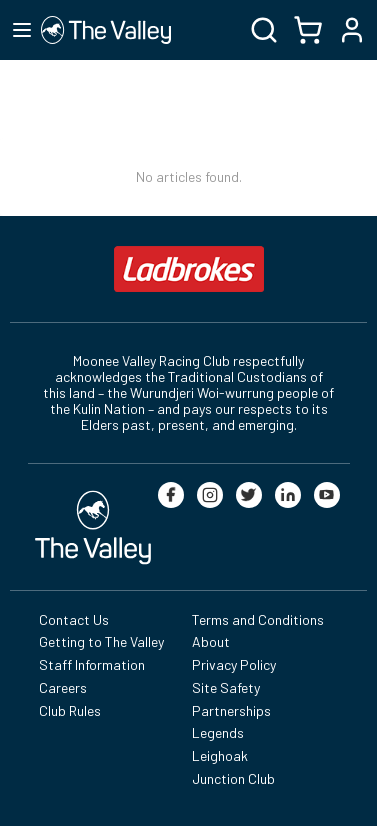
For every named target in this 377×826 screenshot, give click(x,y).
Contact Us (74, 619)
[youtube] (327, 495)
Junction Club (233, 778)
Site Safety (226, 687)
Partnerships (231, 710)
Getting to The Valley (101, 641)
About (211, 641)
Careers (63, 687)
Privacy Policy (234, 664)
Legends (218, 732)
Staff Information (92, 664)
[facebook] (171, 495)
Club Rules (70, 710)
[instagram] (210, 495)
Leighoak (220, 755)
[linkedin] (288, 495)
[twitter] (249, 495)
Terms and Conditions (258, 619)
